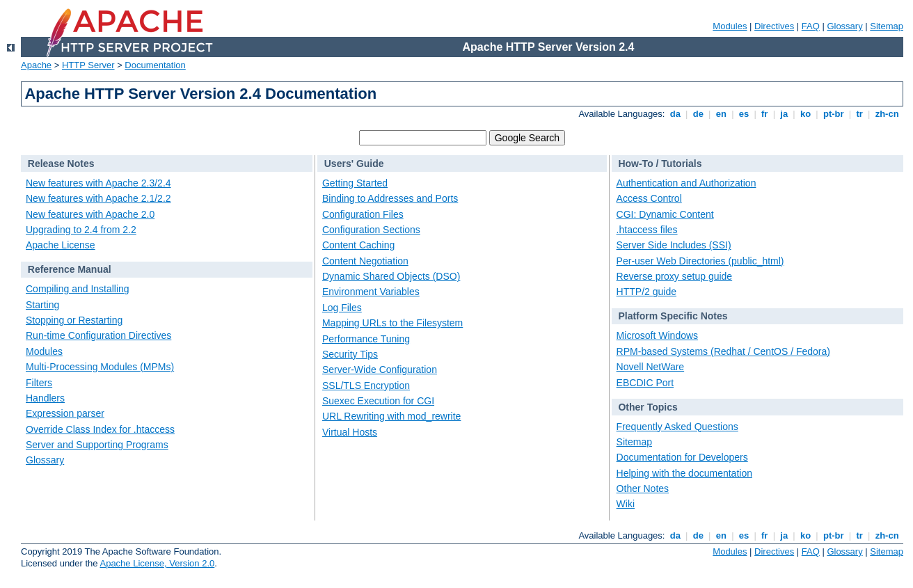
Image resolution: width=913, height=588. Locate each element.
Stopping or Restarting (74, 320)
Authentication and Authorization (686, 183)
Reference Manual (70, 269)
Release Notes (61, 164)
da (675, 114)
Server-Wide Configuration (380, 370)
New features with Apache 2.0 (90, 214)
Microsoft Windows (657, 335)
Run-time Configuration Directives (98, 335)
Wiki (626, 504)
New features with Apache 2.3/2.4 (98, 183)
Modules (730, 26)
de (698, 114)
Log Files (342, 308)
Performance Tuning (366, 339)
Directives (774, 26)
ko (805, 114)
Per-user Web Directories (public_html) (700, 261)
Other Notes (643, 488)
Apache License (61, 245)
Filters (39, 383)
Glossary (844, 26)
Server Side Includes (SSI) (674, 245)
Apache (36, 65)
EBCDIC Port (645, 383)
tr (860, 114)
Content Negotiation (365, 261)
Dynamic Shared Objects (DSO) (391, 276)
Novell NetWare (651, 367)
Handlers (45, 398)
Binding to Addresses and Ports (390, 198)
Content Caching (358, 245)
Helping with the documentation (684, 473)
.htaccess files (647, 230)
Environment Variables (371, 292)
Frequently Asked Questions (677, 427)
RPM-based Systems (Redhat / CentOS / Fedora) (723, 351)
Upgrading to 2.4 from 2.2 (81, 230)
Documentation (155, 65)
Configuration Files (363, 214)
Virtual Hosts (350, 432)
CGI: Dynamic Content (665, 214)
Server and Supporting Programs (97, 445)
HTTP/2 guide (646, 292)
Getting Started (355, 183)
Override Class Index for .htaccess (100, 429)
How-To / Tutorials (660, 164)
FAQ (811, 26)
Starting (42, 305)
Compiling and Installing (78, 289)
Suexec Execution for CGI (378, 401)
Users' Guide (354, 164)
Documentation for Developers (682, 457)
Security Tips (350, 354)
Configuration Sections (371, 230)
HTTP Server (88, 65)
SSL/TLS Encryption (366, 386)
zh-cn (887, 114)
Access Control (649, 198)
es (744, 114)
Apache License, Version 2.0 (157, 563)
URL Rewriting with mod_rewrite (391, 416)
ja (784, 114)
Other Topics (648, 407)
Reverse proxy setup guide (675, 276)
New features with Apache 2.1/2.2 (98, 198)
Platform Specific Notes (673, 316)
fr (764, 114)
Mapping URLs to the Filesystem (392, 323)
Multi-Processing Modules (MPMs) (100, 367)
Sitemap (887, 26)
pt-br (833, 114)
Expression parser (65, 413)
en (721, 114)
